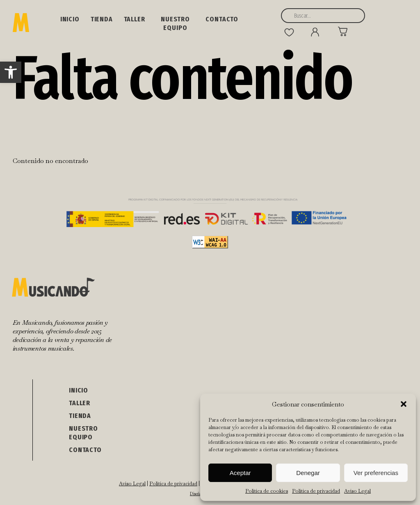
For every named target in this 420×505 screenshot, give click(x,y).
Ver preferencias (376, 473)
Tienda (102, 19)
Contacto (222, 19)
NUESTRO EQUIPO (175, 23)
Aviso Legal (357, 491)
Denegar (308, 473)
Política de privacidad (316, 491)
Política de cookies (267, 491)
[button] (11, 72)
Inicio (70, 19)
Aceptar (240, 473)
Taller (135, 19)
